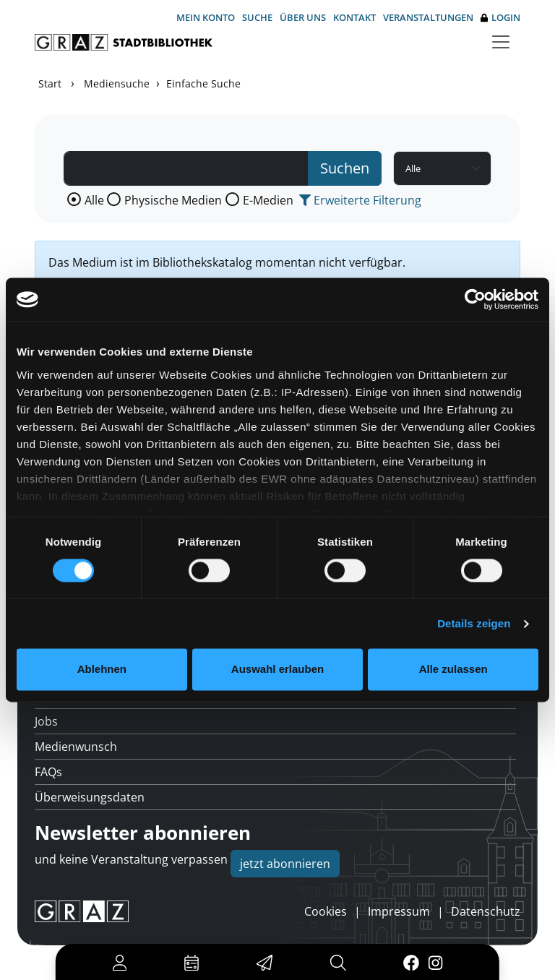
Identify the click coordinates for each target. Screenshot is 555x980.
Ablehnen (102, 670)
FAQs (48, 772)
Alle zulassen (453, 670)
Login (500, 18)
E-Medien (268, 200)
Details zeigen (474, 623)
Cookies (326, 911)
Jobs (46, 721)
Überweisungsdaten (90, 797)
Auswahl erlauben (277, 670)
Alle (94, 200)
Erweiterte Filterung (360, 200)
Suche (257, 17)
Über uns (303, 17)
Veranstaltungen (428, 17)
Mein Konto (206, 17)
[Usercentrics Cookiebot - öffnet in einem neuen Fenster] (475, 299)
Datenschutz (486, 911)
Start (50, 83)
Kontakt (354, 17)
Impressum (399, 911)
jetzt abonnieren (285, 864)
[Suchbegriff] (186, 168)
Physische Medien (173, 200)
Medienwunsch (76, 747)
